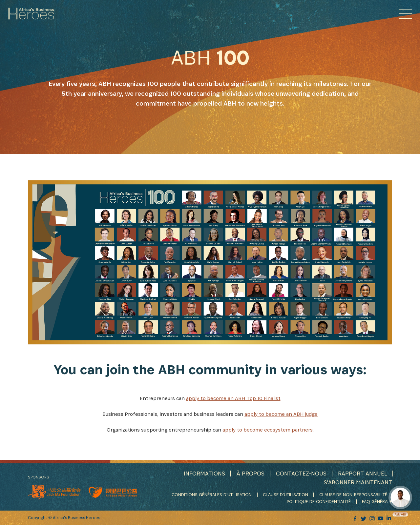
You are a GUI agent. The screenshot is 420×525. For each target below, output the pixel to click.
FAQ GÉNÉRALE (377, 501)
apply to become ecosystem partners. (268, 430)
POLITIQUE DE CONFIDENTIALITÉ (319, 501)
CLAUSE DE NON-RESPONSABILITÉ (353, 495)
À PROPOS (251, 473)
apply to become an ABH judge (281, 414)
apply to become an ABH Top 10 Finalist (233, 398)
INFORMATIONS (204, 473)
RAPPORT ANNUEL (363, 473)
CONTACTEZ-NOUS (301, 473)
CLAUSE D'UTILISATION (285, 495)
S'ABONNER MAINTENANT (358, 482)
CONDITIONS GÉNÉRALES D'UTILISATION (212, 495)
